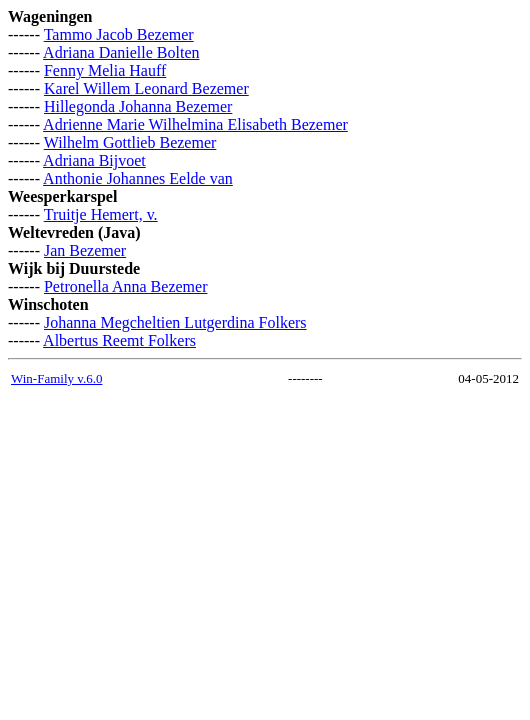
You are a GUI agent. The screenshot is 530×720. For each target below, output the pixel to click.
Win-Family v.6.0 (56, 378)
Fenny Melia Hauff (105, 70)
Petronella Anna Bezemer (126, 286)
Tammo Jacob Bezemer (119, 34)
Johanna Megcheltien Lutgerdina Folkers (175, 322)
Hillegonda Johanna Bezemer (138, 106)
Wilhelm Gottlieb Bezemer (130, 142)
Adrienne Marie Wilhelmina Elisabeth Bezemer (195, 124)
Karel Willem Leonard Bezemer (146, 88)
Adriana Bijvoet (94, 160)
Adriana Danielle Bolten (121, 52)
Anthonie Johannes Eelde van (138, 178)
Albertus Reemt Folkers (119, 340)
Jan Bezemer (85, 250)
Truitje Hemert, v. (101, 214)
